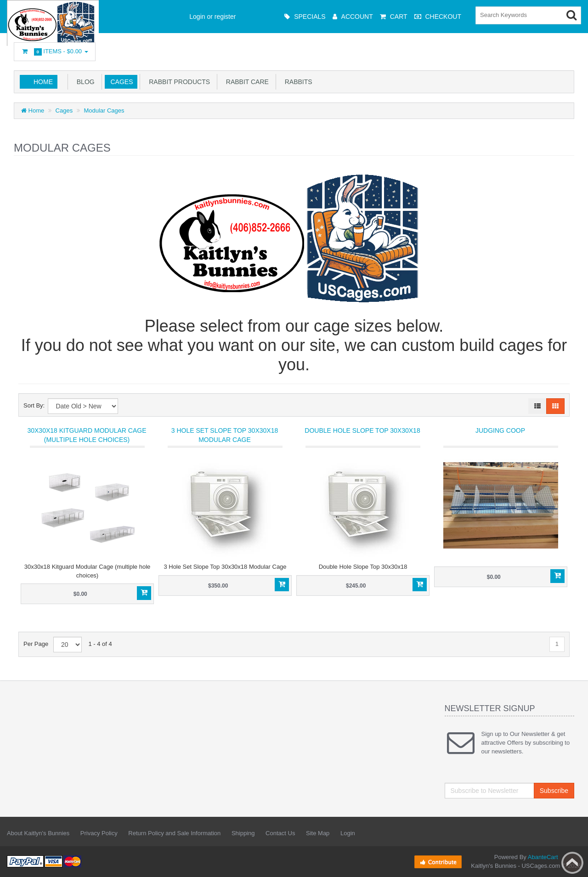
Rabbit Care (246, 82)
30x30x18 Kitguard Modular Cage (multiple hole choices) (87, 435)
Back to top (572, 863)
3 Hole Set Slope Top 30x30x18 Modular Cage (225, 435)
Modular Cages (104, 110)
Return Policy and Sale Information (174, 833)
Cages (120, 82)
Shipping (243, 833)
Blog (84, 82)
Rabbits (297, 82)
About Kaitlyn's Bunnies (38, 833)
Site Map (318, 833)
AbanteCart (543, 857)
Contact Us (280, 833)
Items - (55, 52)
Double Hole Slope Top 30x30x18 (362, 430)
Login (348, 833)
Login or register (212, 17)
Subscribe (554, 791)
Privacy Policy (99, 833)
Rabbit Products (178, 82)
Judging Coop (500, 430)
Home (43, 82)
